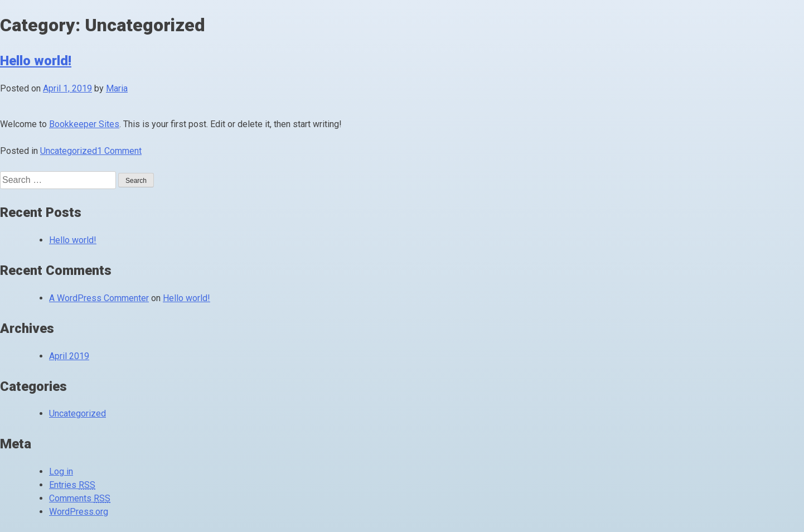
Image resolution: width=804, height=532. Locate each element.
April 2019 (69, 356)
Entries (72, 485)
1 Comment (119, 151)
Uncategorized (69, 151)
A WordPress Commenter (99, 298)
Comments (80, 498)
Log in (61, 471)
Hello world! (36, 61)
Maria (117, 88)
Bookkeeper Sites (84, 124)
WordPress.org (79, 512)
